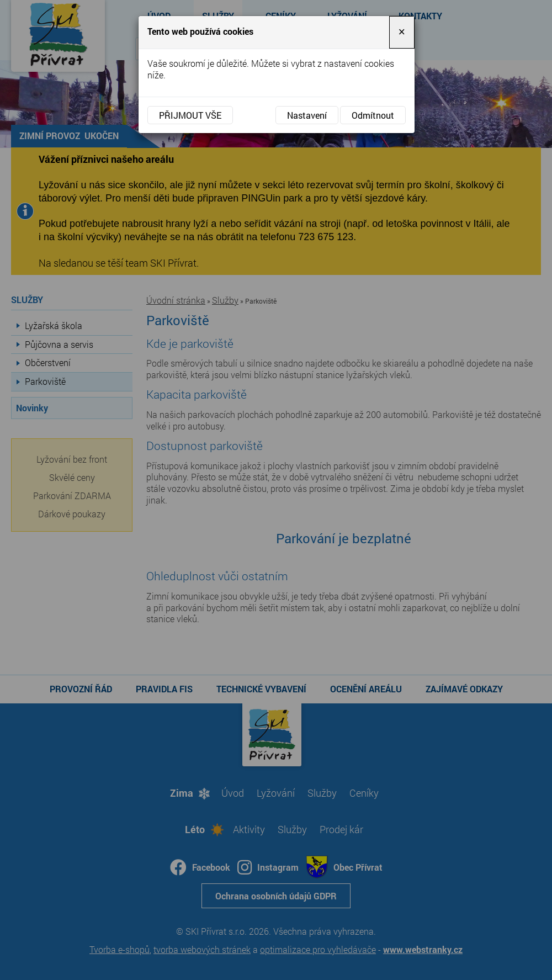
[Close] (402, 32)
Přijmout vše (190, 115)
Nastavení (307, 115)
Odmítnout (373, 115)
